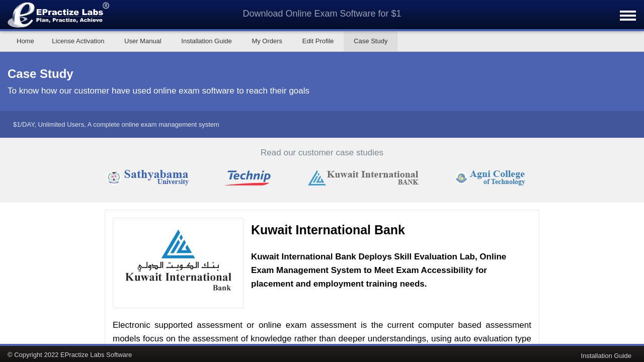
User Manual (143, 41)
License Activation (78, 41)
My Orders (267, 41)
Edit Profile (318, 41)
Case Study (371, 41)
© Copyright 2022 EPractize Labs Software (70, 354)
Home (25, 41)
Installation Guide (206, 41)
